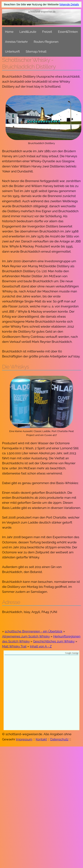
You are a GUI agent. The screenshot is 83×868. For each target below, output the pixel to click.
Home (9, 32)
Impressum (24, 739)
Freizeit (47, 32)
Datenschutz (59, 739)
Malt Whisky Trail (14, 646)
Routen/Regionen (46, 42)
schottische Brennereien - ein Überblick (34, 631)
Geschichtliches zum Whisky (54, 641)
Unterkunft (12, 52)
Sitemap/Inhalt (36, 52)
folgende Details (69, 4)
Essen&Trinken (68, 32)
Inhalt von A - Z (41, 646)
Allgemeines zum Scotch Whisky (26, 636)
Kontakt (41, 739)
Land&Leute (28, 32)
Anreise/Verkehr (16, 42)
